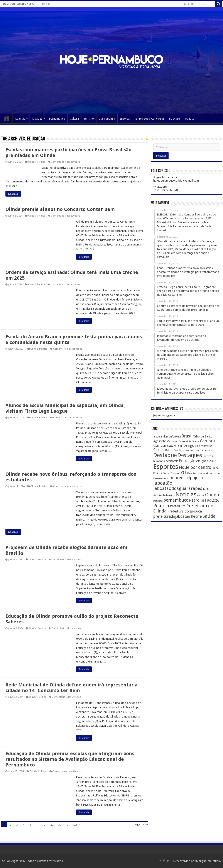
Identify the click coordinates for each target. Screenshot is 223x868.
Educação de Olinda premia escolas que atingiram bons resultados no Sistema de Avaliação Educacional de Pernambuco (70, 759)
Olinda (32, 162)
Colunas (20, 119)
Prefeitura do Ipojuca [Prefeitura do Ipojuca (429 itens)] (185, 511)
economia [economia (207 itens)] (172, 461)
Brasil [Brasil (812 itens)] (187, 436)
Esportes (125, 119)
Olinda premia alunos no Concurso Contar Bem (60, 209)
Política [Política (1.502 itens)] (161, 506)
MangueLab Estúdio (209, 861)
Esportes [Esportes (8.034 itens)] (166, 467)
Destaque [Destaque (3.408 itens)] (165, 455)
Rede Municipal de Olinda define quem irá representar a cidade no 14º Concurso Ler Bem (72, 688)
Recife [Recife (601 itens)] (196, 516)
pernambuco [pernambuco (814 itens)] (176, 500)
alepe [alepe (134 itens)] (156, 437)
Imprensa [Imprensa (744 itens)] (178, 478)
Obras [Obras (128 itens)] (201, 496)
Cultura (74, 119)
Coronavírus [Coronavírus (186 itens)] (205, 446)
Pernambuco (57, 119)
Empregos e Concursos (150, 119)
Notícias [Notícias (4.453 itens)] (186, 494)
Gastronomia (107, 119)
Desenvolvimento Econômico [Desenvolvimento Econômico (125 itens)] (196, 450)
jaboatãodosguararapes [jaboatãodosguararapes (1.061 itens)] (178, 488)
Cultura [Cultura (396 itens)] (159, 450)
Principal (46, 4)
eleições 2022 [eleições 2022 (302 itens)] (206, 461)
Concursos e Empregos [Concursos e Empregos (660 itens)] (175, 445)
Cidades (37, 119)
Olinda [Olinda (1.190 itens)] (212, 495)
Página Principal (7, 118)
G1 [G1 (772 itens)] (184, 473)
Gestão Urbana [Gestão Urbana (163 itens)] (196, 473)
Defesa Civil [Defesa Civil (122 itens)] (172, 450)
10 (44, 825)
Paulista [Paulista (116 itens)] (158, 501)
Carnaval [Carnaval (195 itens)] (173, 441)
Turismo (89, 119)
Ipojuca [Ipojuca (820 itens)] (196, 478)
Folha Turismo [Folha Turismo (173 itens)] (172, 473)
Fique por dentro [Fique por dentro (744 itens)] (195, 467)
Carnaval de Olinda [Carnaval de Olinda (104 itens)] (189, 442)
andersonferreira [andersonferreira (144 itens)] (171, 437)
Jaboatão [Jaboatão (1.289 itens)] (163, 483)
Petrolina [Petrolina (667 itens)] (198, 500)
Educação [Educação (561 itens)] (187, 461)
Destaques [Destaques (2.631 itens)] (190, 455)
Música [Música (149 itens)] (170, 496)
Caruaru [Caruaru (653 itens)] (207, 441)
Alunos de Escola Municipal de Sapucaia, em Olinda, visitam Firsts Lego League (65, 408)
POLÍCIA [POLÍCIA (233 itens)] (213, 501)
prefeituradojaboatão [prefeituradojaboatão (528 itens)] (172, 516)
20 (52, 825)
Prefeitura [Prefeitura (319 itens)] (178, 506)
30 (60, 825)
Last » (77, 825)
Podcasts (175, 119)
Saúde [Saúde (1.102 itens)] (209, 516)
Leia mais (13, 194)
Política (190, 119)
